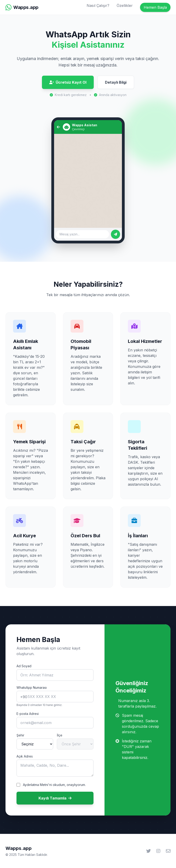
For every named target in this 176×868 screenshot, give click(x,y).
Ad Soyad (24, 666)
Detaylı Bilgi (116, 82)
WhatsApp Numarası (32, 688)
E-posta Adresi (28, 714)
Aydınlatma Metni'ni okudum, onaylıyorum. (54, 785)
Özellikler (125, 6)
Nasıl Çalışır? (98, 6)
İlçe (60, 735)
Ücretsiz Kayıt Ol (68, 82)
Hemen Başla (155, 7)
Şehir (20, 735)
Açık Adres (25, 756)
